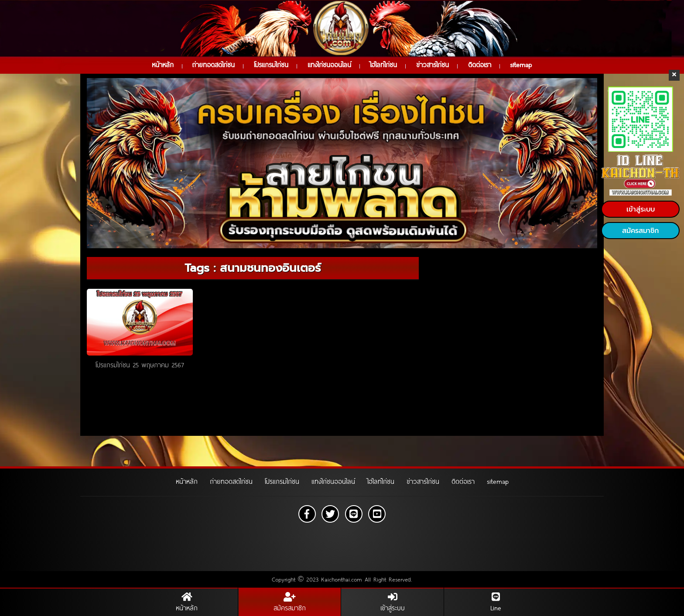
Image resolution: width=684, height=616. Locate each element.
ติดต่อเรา (480, 65)
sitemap (521, 65)
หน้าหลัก (163, 65)
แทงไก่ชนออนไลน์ (329, 65)
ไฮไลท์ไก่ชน (383, 65)
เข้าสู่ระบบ (641, 209)
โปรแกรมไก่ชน (271, 65)
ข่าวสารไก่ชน (433, 65)
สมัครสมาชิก (640, 231)
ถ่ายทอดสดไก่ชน (213, 65)
